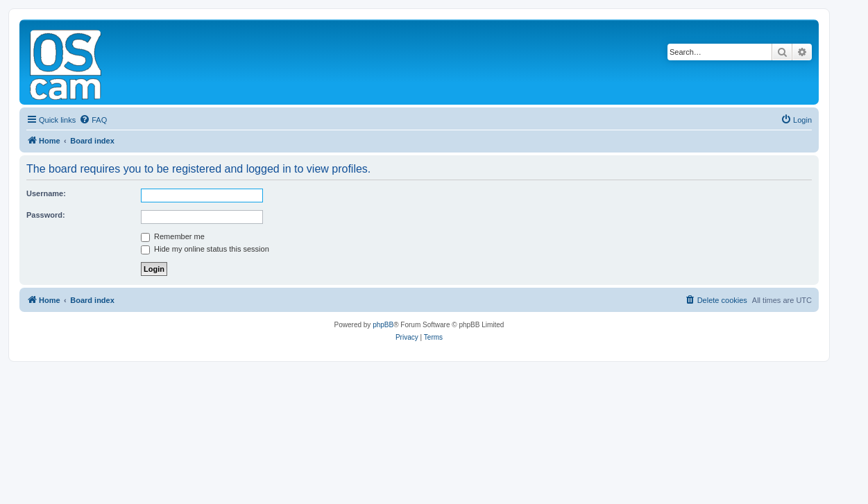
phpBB (383, 325)
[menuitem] (93, 120)
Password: (46, 215)
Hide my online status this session (205, 249)
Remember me (173, 236)
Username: (46, 193)
